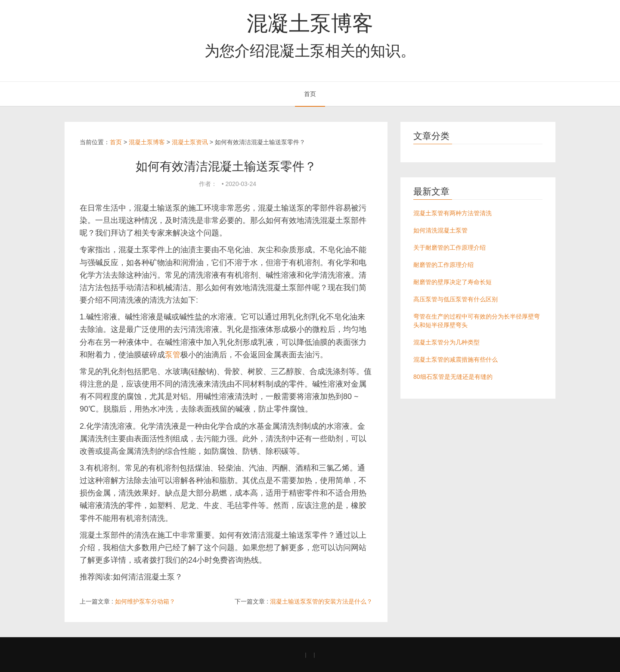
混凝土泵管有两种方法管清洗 (453, 213)
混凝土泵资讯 (190, 142)
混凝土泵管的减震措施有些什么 (456, 359)
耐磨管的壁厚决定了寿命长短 (453, 282)
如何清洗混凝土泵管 (440, 230)
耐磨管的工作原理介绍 (443, 265)
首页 (310, 94)
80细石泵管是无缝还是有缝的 (453, 377)
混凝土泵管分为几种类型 (446, 342)
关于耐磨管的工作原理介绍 (449, 248)
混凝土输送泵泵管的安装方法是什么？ (321, 601)
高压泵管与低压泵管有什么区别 (456, 299)
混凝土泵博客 (310, 23)
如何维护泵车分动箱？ (145, 601)
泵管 (173, 355)
